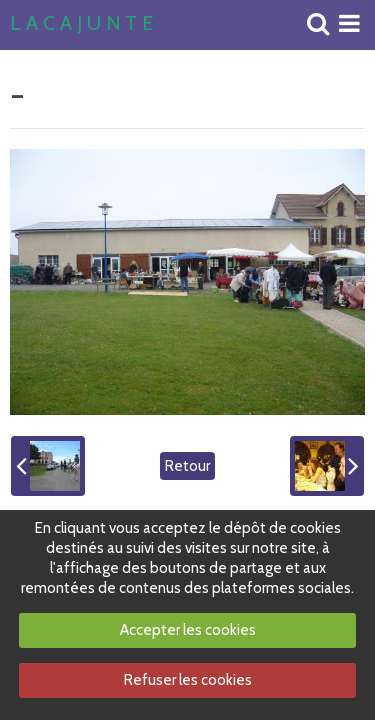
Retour (187, 466)
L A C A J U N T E (81, 24)
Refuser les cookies (188, 680)
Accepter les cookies (188, 630)
